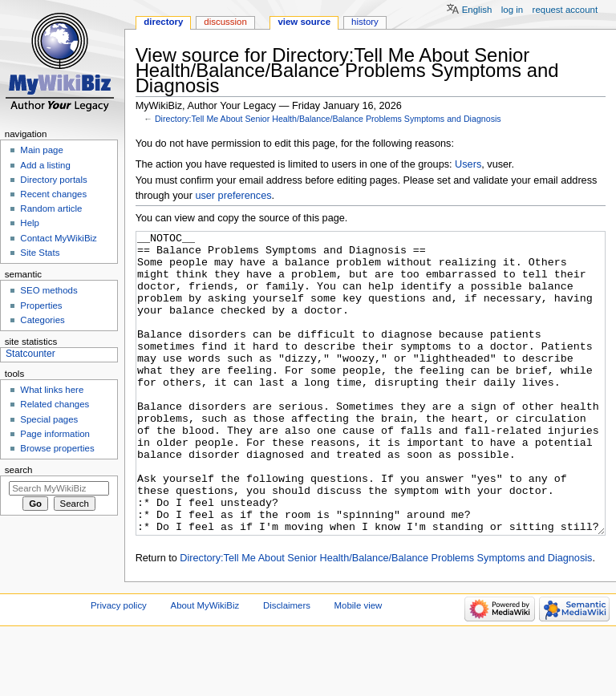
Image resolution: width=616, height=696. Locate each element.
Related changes (55, 404)
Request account (565, 10)
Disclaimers (287, 666)
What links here (52, 390)
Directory (163, 22)
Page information (55, 434)
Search (19, 470)
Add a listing (45, 165)
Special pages (49, 419)
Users (468, 164)
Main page (42, 150)
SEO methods (49, 290)
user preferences (233, 196)
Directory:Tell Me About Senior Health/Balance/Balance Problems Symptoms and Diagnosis (328, 119)
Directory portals (53, 180)
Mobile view (359, 666)
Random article (51, 208)
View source (304, 22)
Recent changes (53, 194)
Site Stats (40, 253)
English (477, 10)
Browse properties (57, 448)
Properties (41, 306)
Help (30, 223)
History (365, 22)
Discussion (225, 22)
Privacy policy (119, 666)
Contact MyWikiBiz (58, 238)
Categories (42, 320)
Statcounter (30, 354)
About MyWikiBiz (205, 666)
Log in (512, 10)
